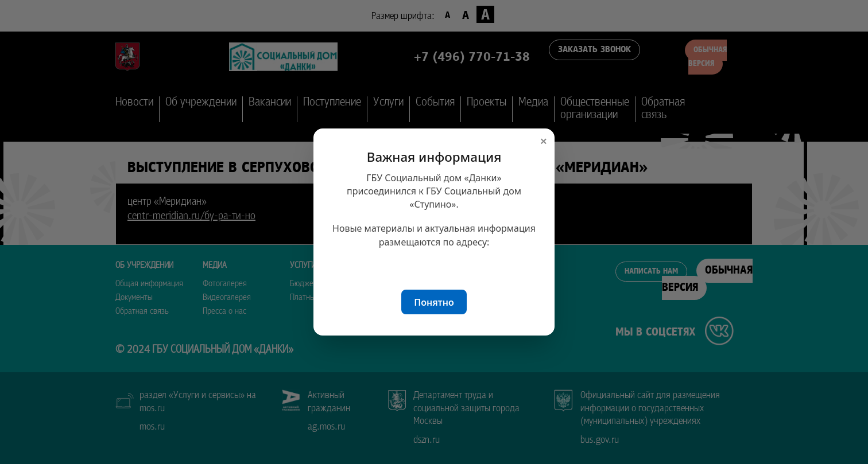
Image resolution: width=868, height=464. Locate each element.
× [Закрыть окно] (543, 141)
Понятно (434, 302)
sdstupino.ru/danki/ (434, 266)
